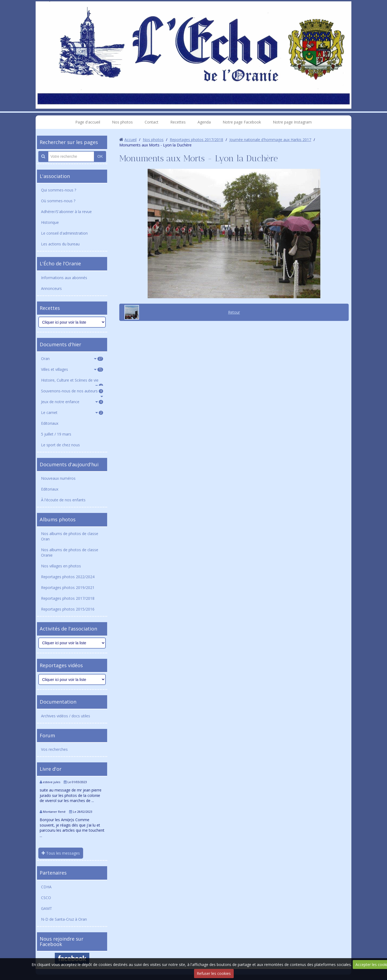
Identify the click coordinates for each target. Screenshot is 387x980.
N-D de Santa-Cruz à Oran (64, 919)
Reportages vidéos (61, 665)
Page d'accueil (88, 122)
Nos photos (122, 122)
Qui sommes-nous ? (59, 190)
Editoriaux (50, 423)
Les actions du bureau (60, 244)
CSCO (46, 898)
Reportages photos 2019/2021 (68, 587)
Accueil (130, 140)
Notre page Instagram (292, 122)
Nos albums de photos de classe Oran (70, 536)
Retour (234, 312)
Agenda (204, 122)
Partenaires (53, 873)
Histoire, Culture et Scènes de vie (72, 382)
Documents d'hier (60, 344)
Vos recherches (54, 749)
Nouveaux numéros (58, 478)
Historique (50, 222)
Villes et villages (72, 369)
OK (100, 156)
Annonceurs (51, 288)
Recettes (178, 122)
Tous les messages (61, 853)
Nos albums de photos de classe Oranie (70, 552)
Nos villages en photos (61, 566)
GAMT (47, 908)
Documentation (58, 702)
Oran (72, 359)
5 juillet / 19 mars (56, 434)
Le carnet (72, 412)
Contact (152, 122)
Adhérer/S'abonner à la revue (66, 212)
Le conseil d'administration (64, 233)
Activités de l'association (68, 629)
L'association (55, 176)
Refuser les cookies (214, 973)
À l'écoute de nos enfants (63, 500)
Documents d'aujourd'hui (69, 464)
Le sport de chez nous (60, 445)
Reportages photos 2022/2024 (68, 577)
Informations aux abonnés (64, 278)
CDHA (46, 887)
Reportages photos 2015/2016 (68, 609)
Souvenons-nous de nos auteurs (72, 391)
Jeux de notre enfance (72, 402)
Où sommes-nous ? (58, 201)
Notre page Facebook (242, 122)
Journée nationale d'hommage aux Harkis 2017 (270, 140)
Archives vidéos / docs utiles (66, 716)
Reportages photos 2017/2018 (68, 598)
